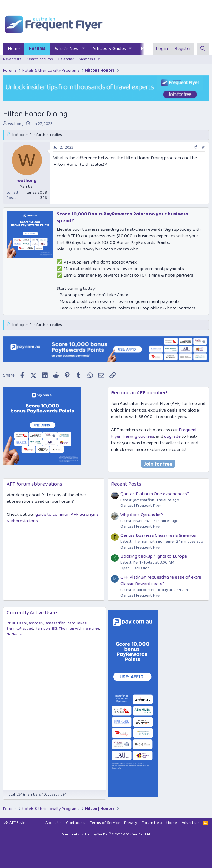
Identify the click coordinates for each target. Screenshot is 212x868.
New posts (12, 59)
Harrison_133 (46, 629)
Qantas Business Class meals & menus (158, 535)
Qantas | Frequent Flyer (141, 506)
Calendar (66, 59)
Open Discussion (135, 568)
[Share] (195, 148)
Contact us (76, 823)
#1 (204, 148)
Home (14, 49)
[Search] (203, 49)
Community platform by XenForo (106, 834)
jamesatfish (55, 623)
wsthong (16, 124)
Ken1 (23, 623)
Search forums (40, 59)
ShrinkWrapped (20, 629)
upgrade (172, 436)
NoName (14, 634)
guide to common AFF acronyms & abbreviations (53, 518)
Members (87, 59)
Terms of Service (105, 823)
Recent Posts (126, 484)
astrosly (36, 623)
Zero (71, 623)
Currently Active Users (33, 613)
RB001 (12, 623)
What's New (67, 49)
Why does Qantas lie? (142, 515)
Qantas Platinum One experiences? (155, 494)
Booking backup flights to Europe (154, 556)
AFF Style (15, 823)
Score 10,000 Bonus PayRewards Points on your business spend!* (122, 217)
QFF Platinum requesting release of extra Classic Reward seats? (161, 581)
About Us (53, 823)
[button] (83, 49)
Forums (37, 49)
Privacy (131, 823)
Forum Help (152, 823)
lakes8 (83, 623)
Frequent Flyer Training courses (154, 433)
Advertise (190, 823)
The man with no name (79, 629)
